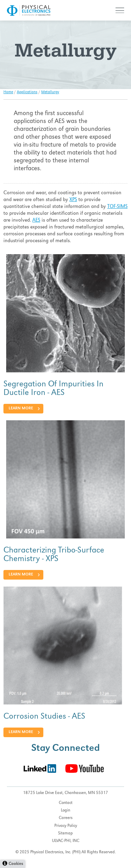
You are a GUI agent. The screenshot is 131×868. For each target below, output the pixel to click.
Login (65, 811)
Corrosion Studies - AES (44, 717)
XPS (73, 200)
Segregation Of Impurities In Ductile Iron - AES (53, 389)
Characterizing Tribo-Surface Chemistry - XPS (54, 555)
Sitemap (65, 834)
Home (8, 92)
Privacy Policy (66, 826)
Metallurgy (50, 92)
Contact (66, 803)
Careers (66, 818)
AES (36, 221)
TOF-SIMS (117, 207)
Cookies (16, 864)
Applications (27, 92)
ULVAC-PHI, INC (66, 841)
